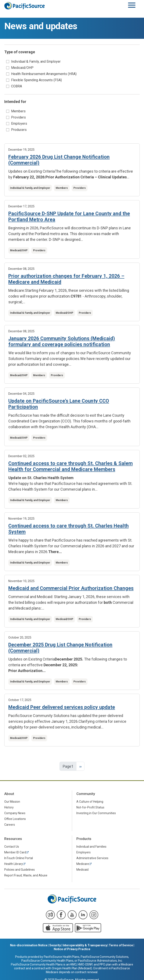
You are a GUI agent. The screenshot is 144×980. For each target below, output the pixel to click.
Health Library (14, 864)
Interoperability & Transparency (85, 945)
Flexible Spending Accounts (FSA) (36, 80)
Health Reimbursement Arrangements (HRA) (44, 74)
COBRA (17, 86)
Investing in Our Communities (96, 813)
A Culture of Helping (90, 802)
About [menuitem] (9, 794)
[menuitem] (36, 801)
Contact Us (12, 847)
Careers (10, 825)
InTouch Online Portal (19, 858)
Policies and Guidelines (20, 870)
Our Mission (12, 802)
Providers (18, 117)
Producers (19, 130)
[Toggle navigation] (132, 5)
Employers (19, 124)
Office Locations (15, 819)
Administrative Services (92, 858)
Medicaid (82, 870)
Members (18, 111)
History (9, 807)
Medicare (83, 864)
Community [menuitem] (86, 794)
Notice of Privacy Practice (72, 949)
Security (55, 945)
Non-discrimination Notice (29, 945)
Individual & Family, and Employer (36, 61)
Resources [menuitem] (13, 839)
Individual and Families (91, 847)
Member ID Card (15, 852)
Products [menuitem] (84, 839)
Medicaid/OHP (22, 68)
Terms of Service (121, 945)
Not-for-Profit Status (90, 807)
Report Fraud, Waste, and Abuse (26, 875)
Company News (15, 813)
